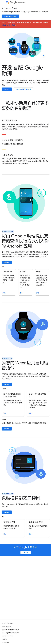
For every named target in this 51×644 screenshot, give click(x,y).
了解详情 (7, 384)
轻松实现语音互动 (9, 121)
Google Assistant (7, 627)
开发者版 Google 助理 (22, 71)
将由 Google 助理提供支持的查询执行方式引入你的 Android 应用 (25, 241)
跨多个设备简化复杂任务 (12, 140)
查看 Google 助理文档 (26, 547)
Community (5, 642)
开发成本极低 (7, 155)
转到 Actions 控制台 (10, 16)
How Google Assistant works (10, 633)
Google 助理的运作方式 (24, 89)
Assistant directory (7, 636)
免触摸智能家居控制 (21, 498)
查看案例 (7, 429)
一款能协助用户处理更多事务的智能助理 (25, 106)
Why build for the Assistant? (10, 630)
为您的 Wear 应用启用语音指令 (25, 365)
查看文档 (7, 89)
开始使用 (7, 262)
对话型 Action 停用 (8, 25)
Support (4, 639)
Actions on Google (10, 8)
